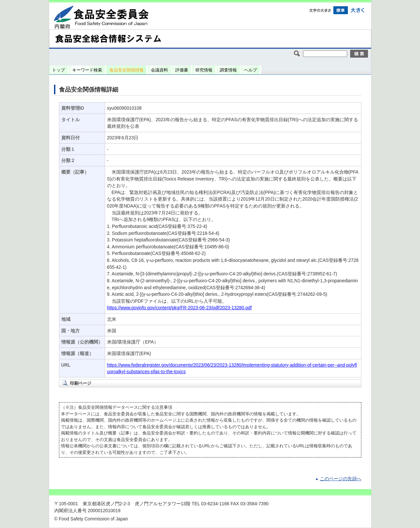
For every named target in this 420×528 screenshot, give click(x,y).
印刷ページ (81, 383)
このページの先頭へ (341, 479)
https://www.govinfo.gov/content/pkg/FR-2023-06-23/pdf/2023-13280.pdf (180, 308)
